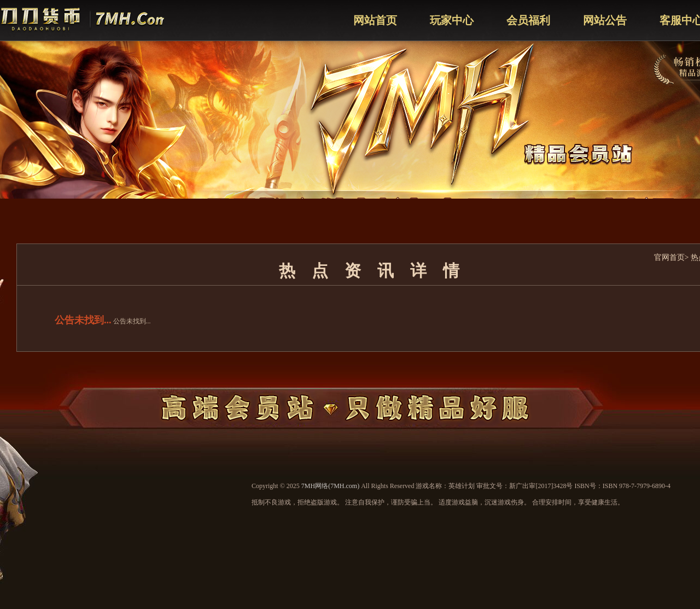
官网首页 (669, 257)
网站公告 (605, 20)
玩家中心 (452, 20)
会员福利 (528, 20)
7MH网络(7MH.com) (330, 486)
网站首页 (375, 20)
